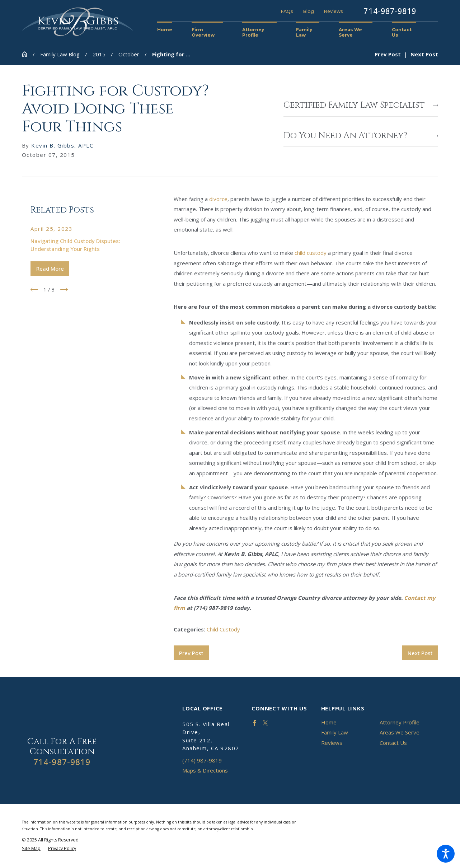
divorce (218, 199)
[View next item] (64, 290)
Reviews (333, 11)
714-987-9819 (390, 11)
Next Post (420, 653)
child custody (311, 253)
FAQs (287, 11)
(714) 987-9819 (202, 760)
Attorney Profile (400, 722)
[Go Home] (27, 54)
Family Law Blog (60, 54)
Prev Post (191, 653)
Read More (50, 269)
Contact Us (393, 743)
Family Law (335, 732)
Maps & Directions (205, 770)
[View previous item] (34, 290)
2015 (99, 54)
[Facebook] (255, 723)
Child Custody (223, 629)
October (129, 54)
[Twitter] (266, 723)
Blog (308, 11)
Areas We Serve (400, 732)
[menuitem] (170, 30)
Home (329, 722)
